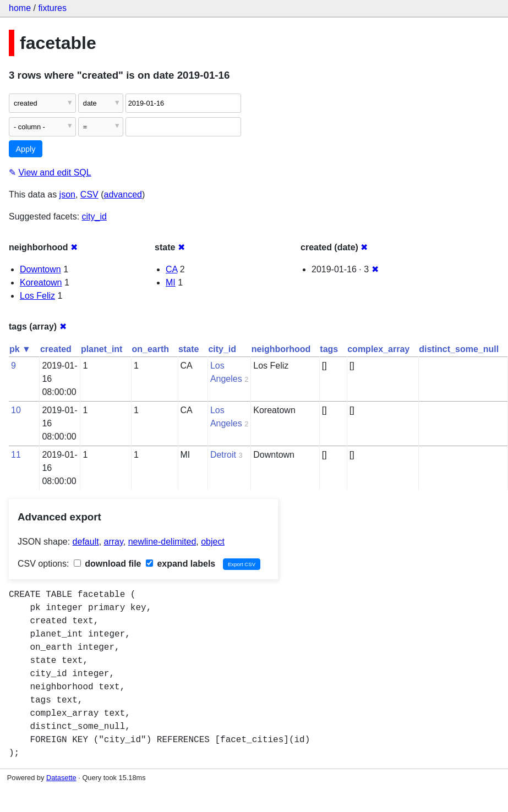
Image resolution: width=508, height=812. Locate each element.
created (56, 349)
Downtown (40, 269)
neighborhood (281, 349)
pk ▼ (20, 349)
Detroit (223, 455)
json (67, 194)
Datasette (61, 778)
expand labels (181, 564)
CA (171, 269)
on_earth (150, 349)
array (114, 542)
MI (171, 282)
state (189, 349)
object (213, 542)
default (86, 542)
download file (108, 564)
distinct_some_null (459, 349)
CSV (89, 194)
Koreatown (41, 282)
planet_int (102, 349)
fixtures (52, 8)
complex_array (378, 349)
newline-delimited (162, 542)
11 (16, 455)
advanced (123, 194)
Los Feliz (37, 296)
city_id (94, 216)
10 (16, 410)
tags (329, 349)
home (20, 8)
